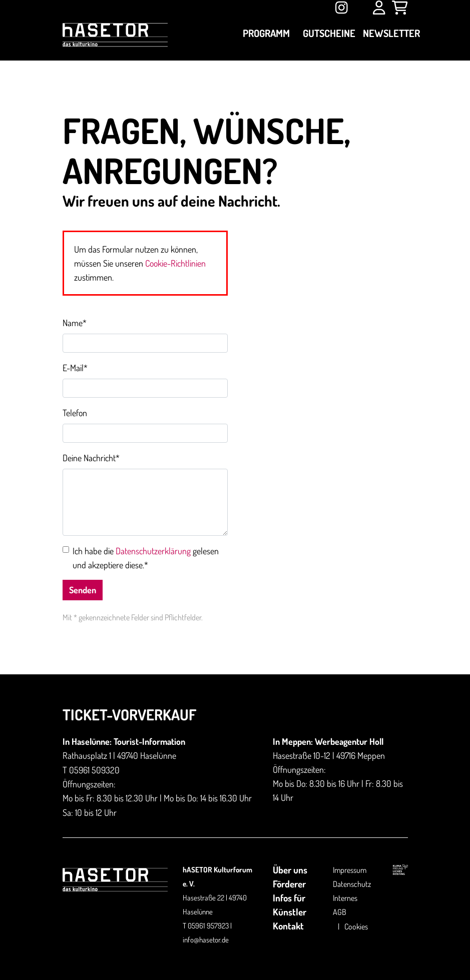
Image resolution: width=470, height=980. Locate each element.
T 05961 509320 (91, 770)
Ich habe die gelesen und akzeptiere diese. (146, 558)
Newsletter (391, 33)
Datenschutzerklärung (153, 551)
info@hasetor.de (206, 940)
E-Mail (75, 368)
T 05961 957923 (206, 926)
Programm (266, 33)
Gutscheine (329, 33)
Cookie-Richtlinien (175, 263)
